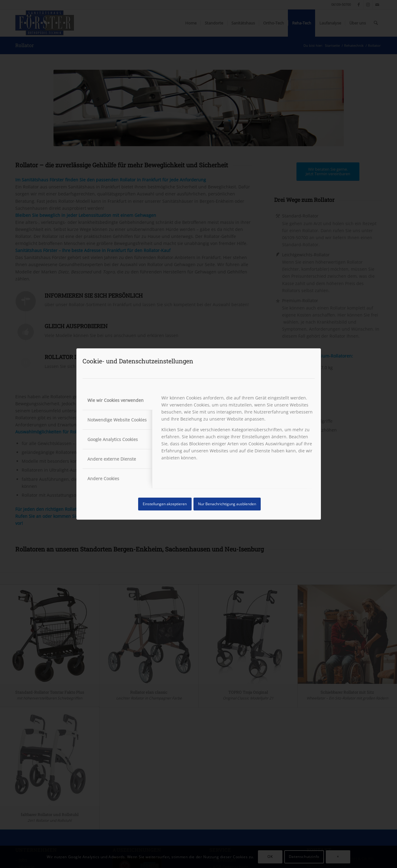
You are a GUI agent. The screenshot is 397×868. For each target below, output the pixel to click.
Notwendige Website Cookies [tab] (117, 420)
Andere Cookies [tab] (103, 479)
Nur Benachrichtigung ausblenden (227, 504)
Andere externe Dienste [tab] (112, 459)
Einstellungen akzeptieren (165, 504)
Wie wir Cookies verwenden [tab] (116, 400)
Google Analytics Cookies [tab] (113, 439)
